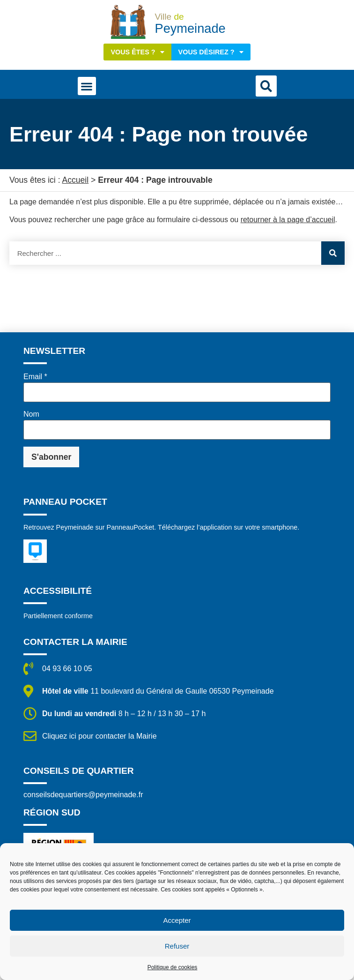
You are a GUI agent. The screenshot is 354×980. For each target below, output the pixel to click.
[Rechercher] (333, 253)
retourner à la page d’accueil (288, 220)
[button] (87, 86)
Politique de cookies (173, 967)
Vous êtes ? (137, 52)
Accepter (177, 920)
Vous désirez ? (211, 52)
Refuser (177, 946)
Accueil (75, 180)
